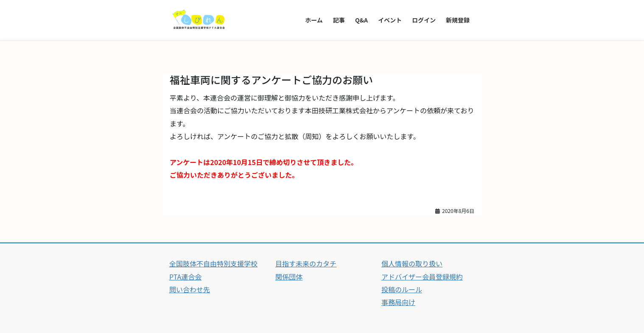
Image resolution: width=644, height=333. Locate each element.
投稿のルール (402, 289)
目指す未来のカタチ (306, 263)
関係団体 (289, 277)
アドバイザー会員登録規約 (422, 277)
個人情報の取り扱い (412, 263)
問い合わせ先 (190, 289)
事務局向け (398, 302)
